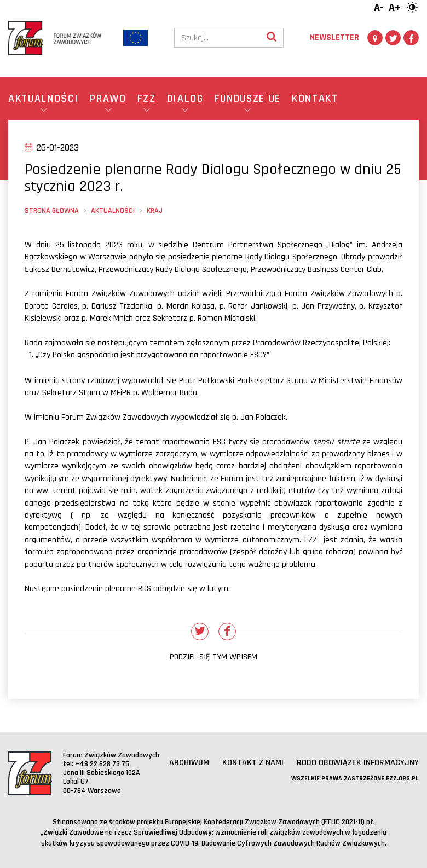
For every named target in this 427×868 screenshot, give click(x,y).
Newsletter (334, 37)
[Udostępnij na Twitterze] (200, 632)
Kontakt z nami (253, 763)
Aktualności (113, 211)
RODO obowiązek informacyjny (358, 763)
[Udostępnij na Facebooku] (227, 632)
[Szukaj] (217, 38)
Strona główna (52, 211)
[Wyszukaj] (272, 38)
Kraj (155, 211)
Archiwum (189, 763)
